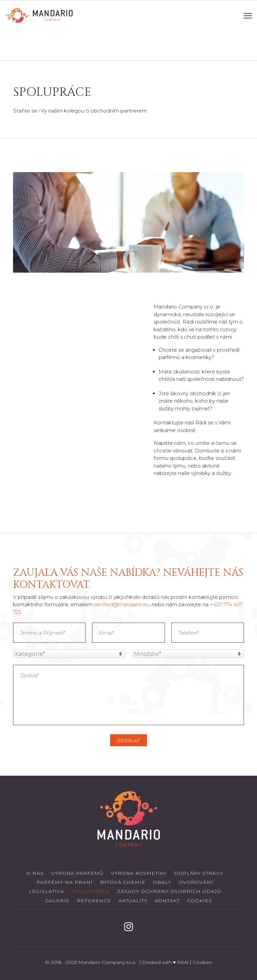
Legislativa (47, 891)
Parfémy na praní (65, 882)
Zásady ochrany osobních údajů (169, 891)
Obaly (162, 882)
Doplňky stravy (199, 873)
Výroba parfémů (77, 873)
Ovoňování (196, 882)
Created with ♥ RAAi (165, 962)
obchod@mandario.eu (121, 604)
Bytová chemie (123, 882)
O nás (35, 873)
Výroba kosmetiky (139, 873)
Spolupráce (91, 891)
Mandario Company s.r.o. (108, 962)
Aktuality (133, 901)
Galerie (57, 901)
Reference (94, 901)
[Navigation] (248, 15)
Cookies (200, 901)
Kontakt (167, 901)
